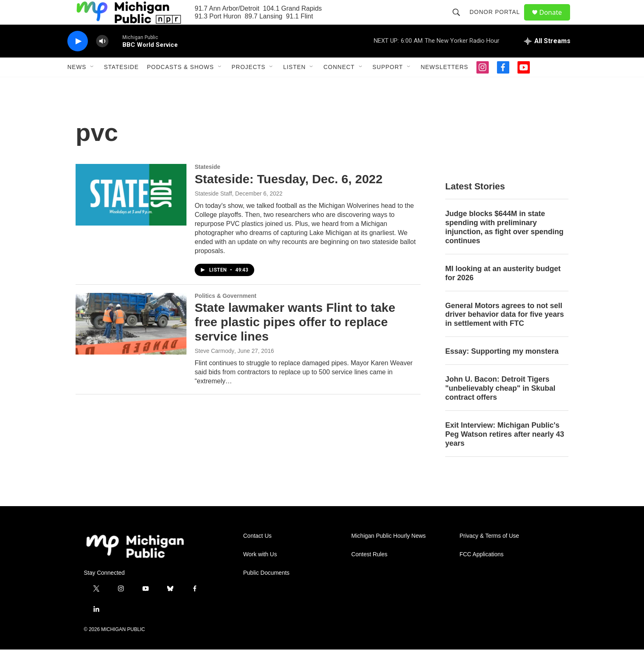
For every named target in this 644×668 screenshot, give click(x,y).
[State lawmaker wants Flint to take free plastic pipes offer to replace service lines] (131, 342)
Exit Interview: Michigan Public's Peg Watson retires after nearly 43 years (505, 453)
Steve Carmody (214, 369)
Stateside (121, 85)
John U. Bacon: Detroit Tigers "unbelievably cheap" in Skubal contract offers (500, 407)
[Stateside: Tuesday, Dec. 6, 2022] (131, 213)
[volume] (102, 60)
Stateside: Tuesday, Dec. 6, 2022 (289, 197)
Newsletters (444, 85)
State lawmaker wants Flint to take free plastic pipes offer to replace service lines (295, 340)
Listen (294, 85)
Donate (556, 22)
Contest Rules (369, 573)
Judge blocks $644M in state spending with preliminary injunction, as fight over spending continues (504, 246)
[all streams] (547, 60)
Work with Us (260, 573)
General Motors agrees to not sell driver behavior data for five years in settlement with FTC (505, 333)
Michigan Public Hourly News (388, 554)
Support (388, 85)
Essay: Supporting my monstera (502, 370)
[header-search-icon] (460, 21)
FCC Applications (482, 573)
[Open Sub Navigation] (92, 85)
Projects (249, 85)
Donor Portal (498, 21)
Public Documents (266, 591)
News (77, 85)
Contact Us (257, 554)
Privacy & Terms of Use (489, 554)
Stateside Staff (213, 212)
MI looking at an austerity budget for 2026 (503, 292)
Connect (339, 85)
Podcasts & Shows (181, 85)
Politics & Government (225, 314)
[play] (78, 60)
